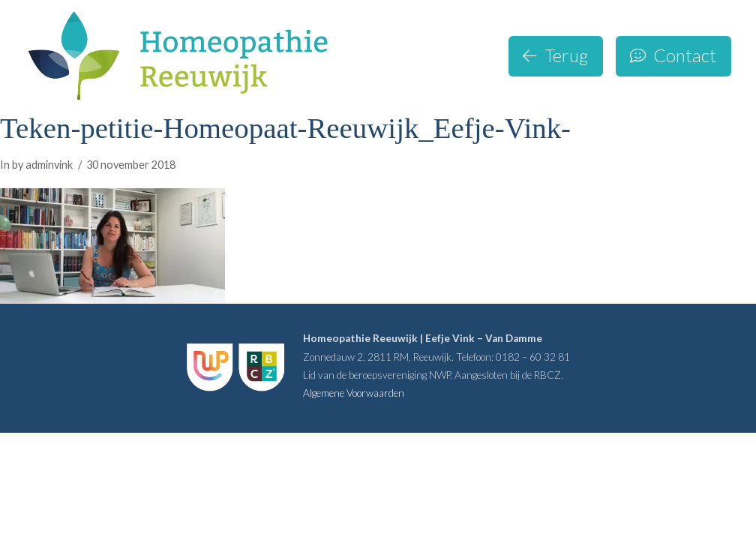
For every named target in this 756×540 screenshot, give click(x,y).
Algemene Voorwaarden (354, 393)
